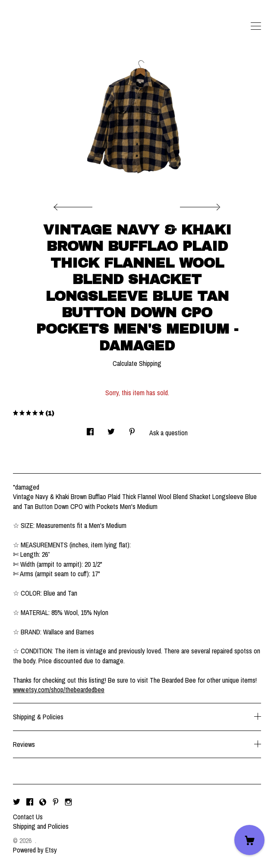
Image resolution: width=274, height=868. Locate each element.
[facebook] (30, 802)
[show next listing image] (199, 205)
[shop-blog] (43, 802)
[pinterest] (56, 802)
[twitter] (17, 802)
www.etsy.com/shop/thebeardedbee (59, 690)
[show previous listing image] (75, 205)
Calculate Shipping (137, 363)
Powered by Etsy (35, 850)
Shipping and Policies (41, 826)
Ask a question (168, 433)
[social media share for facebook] (90, 429)
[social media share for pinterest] (132, 429)
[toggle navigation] (256, 26)
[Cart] (249, 840)
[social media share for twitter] (111, 429)
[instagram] (68, 802)
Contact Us (28, 817)
